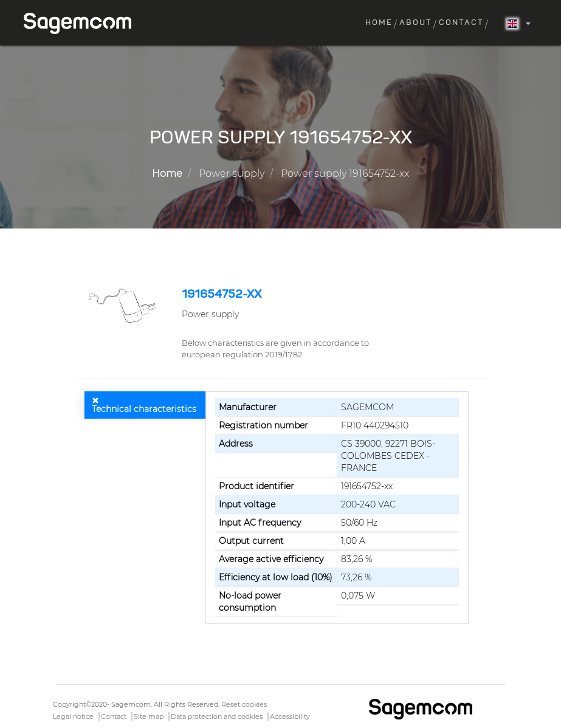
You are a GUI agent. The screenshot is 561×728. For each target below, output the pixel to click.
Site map (149, 716)
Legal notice (73, 716)
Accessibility (290, 716)
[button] (123, 305)
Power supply (232, 173)
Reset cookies (244, 704)
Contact (461, 23)
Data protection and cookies (217, 716)
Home (379, 23)
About (416, 23)
